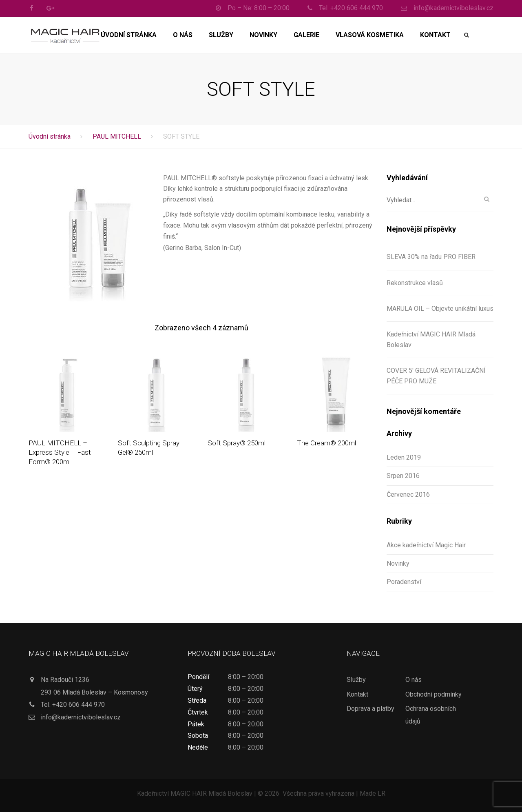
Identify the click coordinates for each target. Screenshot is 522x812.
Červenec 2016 (408, 495)
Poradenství (404, 582)
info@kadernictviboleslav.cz (81, 717)
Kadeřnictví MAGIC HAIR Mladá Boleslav (431, 340)
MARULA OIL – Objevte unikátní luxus (440, 309)
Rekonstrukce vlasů (415, 283)
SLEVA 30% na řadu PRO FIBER (431, 257)
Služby (221, 35)
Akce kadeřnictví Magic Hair (426, 545)
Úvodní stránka (129, 35)
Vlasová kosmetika (370, 35)
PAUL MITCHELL (117, 136)
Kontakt (435, 35)
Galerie (306, 35)
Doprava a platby (370, 709)
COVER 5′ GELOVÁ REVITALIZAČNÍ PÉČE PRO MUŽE (436, 376)
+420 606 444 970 (79, 705)
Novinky (263, 35)
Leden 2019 (404, 457)
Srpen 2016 (403, 476)
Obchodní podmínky (434, 694)
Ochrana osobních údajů (431, 715)
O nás (183, 35)
